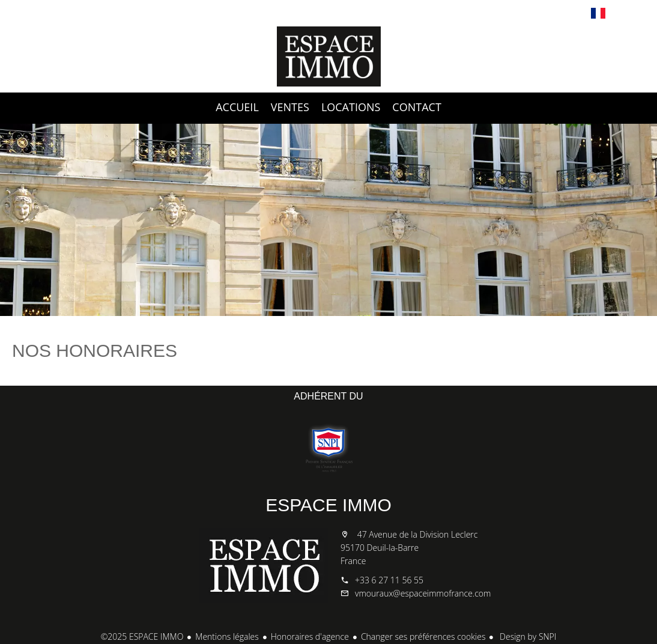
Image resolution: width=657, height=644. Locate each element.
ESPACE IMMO (328, 505)
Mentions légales (227, 636)
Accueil (329, 56)
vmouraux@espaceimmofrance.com (423, 593)
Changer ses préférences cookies (423, 636)
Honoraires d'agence (310, 636)
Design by (527, 636)
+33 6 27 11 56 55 (389, 580)
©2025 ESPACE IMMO (142, 636)
